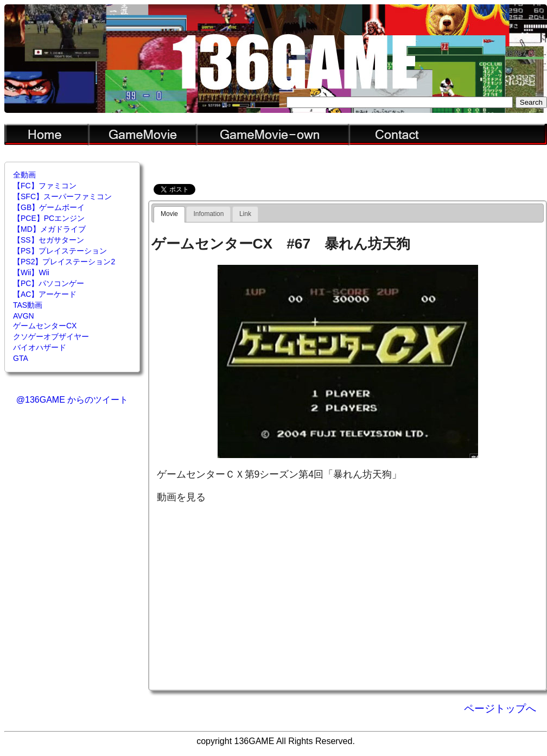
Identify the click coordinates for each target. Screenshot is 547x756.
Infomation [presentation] (208, 214)
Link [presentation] (245, 214)
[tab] (169, 214)
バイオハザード (40, 347)
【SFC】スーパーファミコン (62, 196)
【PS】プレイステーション (60, 251)
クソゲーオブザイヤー (51, 336)
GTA (21, 358)
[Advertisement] (348, 596)
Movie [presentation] (169, 214)
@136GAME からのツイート (72, 400)
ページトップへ (500, 709)
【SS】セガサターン (49, 240)
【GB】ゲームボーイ (49, 207)
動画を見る (181, 497)
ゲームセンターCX (45, 326)
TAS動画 (28, 305)
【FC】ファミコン (45, 186)
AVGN (24, 316)
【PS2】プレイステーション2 (64, 262)
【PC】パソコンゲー (49, 283)
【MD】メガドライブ (49, 229)
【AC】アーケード (45, 294)
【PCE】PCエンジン (49, 218)
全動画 (24, 175)
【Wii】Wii (31, 272)
